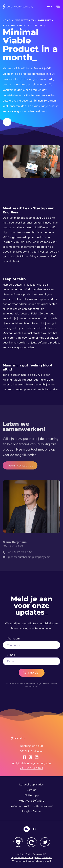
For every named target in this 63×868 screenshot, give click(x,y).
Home (6, 20)
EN (35, 829)
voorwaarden (31, 686)
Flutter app (32, 795)
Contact (32, 790)
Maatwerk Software (32, 801)
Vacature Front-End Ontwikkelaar (32, 806)
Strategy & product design (23, 25)
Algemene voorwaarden (22, 858)
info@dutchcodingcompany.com (32, 763)
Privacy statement (44, 858)
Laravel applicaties (32, 784)
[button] (52, 7)
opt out (47, 861)
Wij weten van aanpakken (35, 20)
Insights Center (32, 811)
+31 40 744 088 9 (32, 768)
